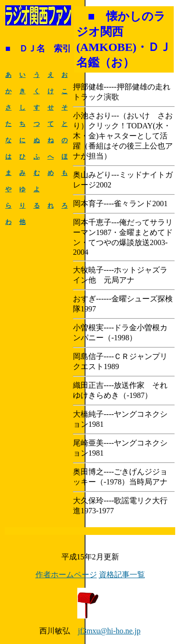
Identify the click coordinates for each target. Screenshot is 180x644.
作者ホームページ (66, 575)
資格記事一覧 (122, 575)
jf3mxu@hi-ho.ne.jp (109, 631)
